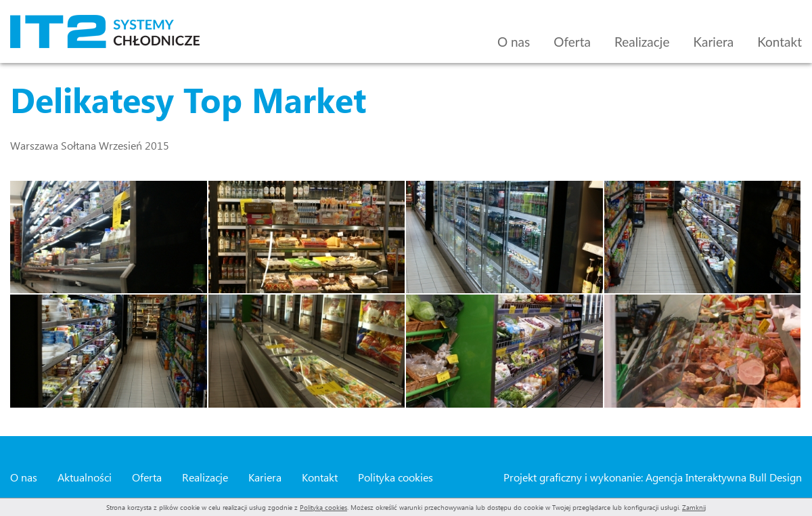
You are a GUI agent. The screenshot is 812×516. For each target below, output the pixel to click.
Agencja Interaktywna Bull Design (724, 477)
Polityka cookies (396, 477)
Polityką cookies (323, 507)
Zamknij (694, 507)
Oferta (572, 42)
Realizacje (642, 42)
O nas (514, 42)
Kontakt (780, 42)
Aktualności (85, 477)
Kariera (713, 42)
